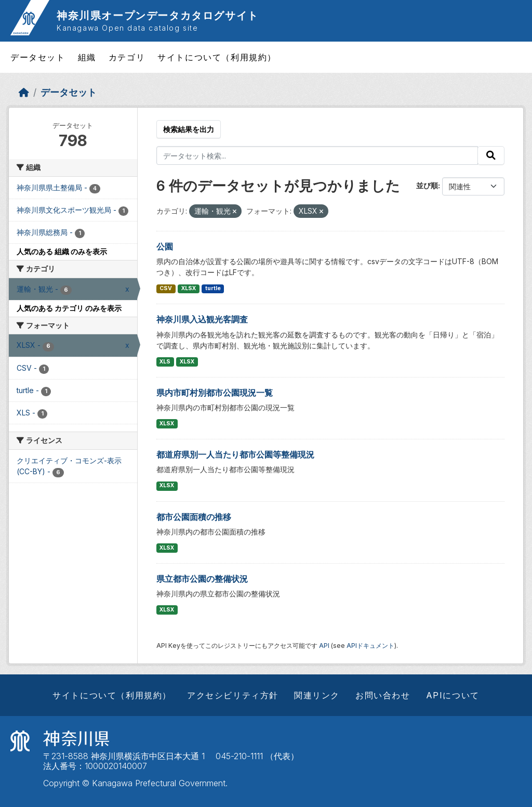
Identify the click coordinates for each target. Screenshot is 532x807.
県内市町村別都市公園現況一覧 (215, 393)
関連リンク (317, 695)
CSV (166, 288)
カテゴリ (127, 57)
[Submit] (491, 155)
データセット (38, 57)
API (324, 646)
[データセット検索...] (317, 155)
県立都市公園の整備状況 (202, 579)
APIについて (453, 695)
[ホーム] (24, 92)
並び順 (427, 185)
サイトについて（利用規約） (217, 57)
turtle (213, 288)
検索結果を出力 (189, 129)
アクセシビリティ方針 (233, 695)
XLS (165, 362)
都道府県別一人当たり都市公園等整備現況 (235, 454)
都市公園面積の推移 (194, 517)
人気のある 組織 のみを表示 (62, 251)
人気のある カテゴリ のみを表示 (69, 308)
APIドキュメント (370, 646)
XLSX (189, 288)
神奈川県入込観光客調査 (202, 319)
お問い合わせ (383, 695)
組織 (87, 57)
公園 (165, 246)
